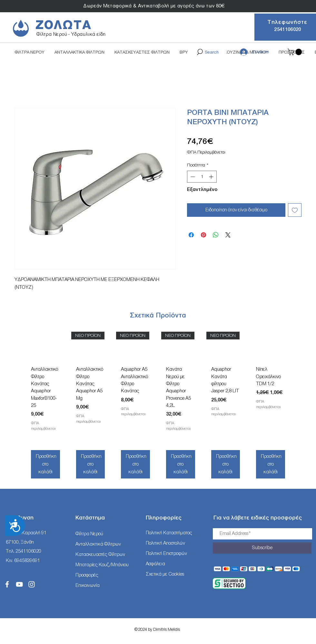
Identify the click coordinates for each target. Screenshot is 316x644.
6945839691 (27, 561)
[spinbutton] (202, 177)
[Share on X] (228, 235)
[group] (158, 407)
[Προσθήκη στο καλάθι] (45, 464)
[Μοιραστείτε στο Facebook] (191, 235)
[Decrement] (192, 177)
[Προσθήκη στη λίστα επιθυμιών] (295, 210)
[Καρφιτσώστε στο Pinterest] (203, 235)
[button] (296, 52)
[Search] (207, 52)
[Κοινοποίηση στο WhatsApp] (216, 235)
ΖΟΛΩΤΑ (64, 25)
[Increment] (212, 177)
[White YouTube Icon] (19, 584)
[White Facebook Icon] (7, 584)
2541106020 (28, 551)
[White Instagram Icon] (32, 584)
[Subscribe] (262, 548)
